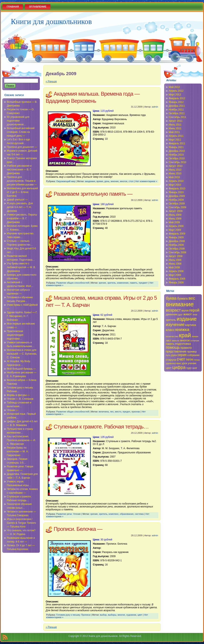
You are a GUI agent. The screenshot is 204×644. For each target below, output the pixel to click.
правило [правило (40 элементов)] (186, 348)
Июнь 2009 (175, 219)
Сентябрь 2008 (178, 252)
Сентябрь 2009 (178, 207)
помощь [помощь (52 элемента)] (173, 347)
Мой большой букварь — (21, 369)
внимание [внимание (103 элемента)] (180, 304)
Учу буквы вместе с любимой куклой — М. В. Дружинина (21, 267)
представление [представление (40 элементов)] (176, 351)
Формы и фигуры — (18, 395)
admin (155, 107)
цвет (140, 615)
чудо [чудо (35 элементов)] (189, 368)
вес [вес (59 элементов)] (192, 298)
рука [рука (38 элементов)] (174, 355)
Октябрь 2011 (177, 113)
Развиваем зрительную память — (93, 194)
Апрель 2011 (176, 136)
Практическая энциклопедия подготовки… (15, 335)
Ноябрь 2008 (176, 245)
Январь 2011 (176, 147)
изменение (123, 283)
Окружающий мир (66, 181)
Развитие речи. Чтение (69, 514)
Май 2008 (174, 267)
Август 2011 (176, 121)
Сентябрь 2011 (178, 117)
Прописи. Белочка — (78, 529)
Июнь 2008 (175, 264)
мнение (115, 181)
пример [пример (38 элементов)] (192, 352)
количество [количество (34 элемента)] (172, 336)
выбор (103, 615)
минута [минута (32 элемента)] (176, 341)
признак (136, 412)
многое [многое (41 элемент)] (185, 340)
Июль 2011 (175, 125)
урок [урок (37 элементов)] (184, 363)
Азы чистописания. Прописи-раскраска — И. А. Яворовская (21, 440)
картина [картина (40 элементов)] (191, 325)
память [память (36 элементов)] (170, 344)
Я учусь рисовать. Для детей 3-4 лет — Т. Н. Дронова (20, 207)
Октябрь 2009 (177, 204)
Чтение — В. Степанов (20, 399)
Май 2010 (174, 177)
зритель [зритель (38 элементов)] (171, 320)
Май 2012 (174, 87)
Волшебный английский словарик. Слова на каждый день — (21, 132)
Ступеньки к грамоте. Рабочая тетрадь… (101, 427)
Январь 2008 (176, 283)
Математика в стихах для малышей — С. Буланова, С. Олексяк (22, 354)
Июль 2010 (175, 170)
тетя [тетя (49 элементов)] (189, 359)
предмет (143, 283)
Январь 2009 (176, 237)
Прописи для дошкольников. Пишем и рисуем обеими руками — (22, 181)
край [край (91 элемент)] (185, 335)
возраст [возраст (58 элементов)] (173, 310)
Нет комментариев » (146, 181)
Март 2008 (175, 275)
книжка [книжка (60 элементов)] (182, 329)
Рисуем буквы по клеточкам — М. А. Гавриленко (18, 451)
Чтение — (13, 410)
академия (90, 181)
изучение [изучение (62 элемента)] (175, 324)
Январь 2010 (176, 192)
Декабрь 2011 (177, 106)
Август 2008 (176, 256)
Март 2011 (175, 140)
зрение (102, 283)
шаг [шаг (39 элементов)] (195, 368)
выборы (112, 615)
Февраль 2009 (177, 234)
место (118, 412)
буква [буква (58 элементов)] (171, 298)
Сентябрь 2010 (178, 162)
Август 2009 (176, 211)
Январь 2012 (176, 102)
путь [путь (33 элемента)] (168, 355)
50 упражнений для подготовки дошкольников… (18, 121)
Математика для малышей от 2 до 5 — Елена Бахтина (22, 192)
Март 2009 (175, 230)
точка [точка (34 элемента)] (197, 360)
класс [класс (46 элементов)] (170, 330)
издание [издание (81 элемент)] (187, 319)
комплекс (114, 514)
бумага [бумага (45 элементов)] (183, 299)
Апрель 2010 (176, 181)
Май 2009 (174, 222)
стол (131, 181)
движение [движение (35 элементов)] (172, 314)
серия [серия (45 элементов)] (182, 355)
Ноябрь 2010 (176, 155)
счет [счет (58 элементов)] (181, 359)
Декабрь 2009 (177, 196)
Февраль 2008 (177, 279)
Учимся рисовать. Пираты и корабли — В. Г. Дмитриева (22, 218)
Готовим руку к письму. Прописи (73, 615)
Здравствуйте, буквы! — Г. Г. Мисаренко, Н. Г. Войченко (22, 316)
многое (124, 181)
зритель (112, 283)
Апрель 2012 (176, 91)
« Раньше (51, 81)
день (107, 181)
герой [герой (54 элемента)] (194, 310)
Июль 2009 (175, 215)
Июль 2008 (175, 260)
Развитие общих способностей (73, 283)
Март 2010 (175, 185)
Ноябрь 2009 (176, 200)
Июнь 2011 (175, 128)
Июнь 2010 (175, 174)
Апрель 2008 (176, 271)
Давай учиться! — (17, 200)
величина (104, 412)
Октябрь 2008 (177, 249)
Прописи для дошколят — (22, 147)
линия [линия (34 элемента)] (195, 336)
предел (127, 412)
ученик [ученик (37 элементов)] (192, 363)
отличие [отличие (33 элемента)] (195, 341)
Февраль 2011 (177, 143)
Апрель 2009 (176, 226)
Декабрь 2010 (177, 151)
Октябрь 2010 (177, 158)
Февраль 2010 (177, 189)
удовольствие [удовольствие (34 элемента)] (173, 363)
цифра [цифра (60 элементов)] (179, 367)
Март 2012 (175, 95)
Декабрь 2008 (177, 241)
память (133, 283)
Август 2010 (176, 166)
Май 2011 (174, 132)
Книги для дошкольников (51, 22)
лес (112, 412)
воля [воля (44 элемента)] (185, 310)
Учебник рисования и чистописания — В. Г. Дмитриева (19, 170)
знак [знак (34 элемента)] (195, 314)
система (139, 514)
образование (127, 514)
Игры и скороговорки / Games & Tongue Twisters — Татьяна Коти (21, 523)
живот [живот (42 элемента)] (188, 314)
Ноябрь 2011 (176, 110)
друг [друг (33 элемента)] (180, 314)
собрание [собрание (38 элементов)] (193, 355)
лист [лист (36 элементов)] (169, 341)
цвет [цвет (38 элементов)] (169, 368)
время (100, 181)
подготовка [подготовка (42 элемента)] (183, 344)
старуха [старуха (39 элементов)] (171, 360)
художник (131, 615)
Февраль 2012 (177, 98)
